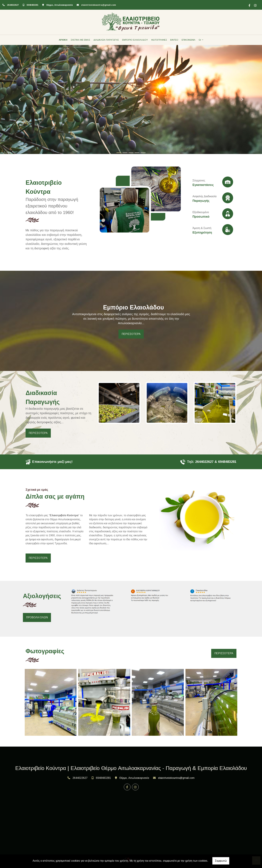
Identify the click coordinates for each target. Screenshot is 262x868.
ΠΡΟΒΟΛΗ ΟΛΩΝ (37, 617)
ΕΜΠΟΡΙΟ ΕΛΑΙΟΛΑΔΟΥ (135, 40)
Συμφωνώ (221, 861)
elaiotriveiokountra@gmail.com (99, 5)
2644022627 (13, 5)
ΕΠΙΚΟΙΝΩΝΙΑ (188, 40)
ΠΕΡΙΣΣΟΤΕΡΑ (131, 334)
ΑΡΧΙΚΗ (63, 40)
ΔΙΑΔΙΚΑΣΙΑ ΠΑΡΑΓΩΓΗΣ (106, 40)
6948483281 (32, 5)
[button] (20, 99)
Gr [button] (200, 40)
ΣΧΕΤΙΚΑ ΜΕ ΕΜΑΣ (80, 40)
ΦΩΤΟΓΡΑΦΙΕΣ (159, 40)
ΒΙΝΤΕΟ (174, 40)
